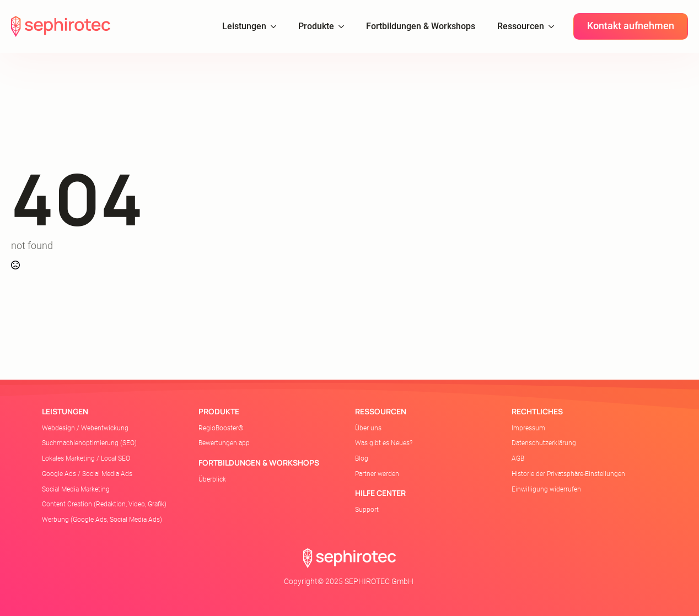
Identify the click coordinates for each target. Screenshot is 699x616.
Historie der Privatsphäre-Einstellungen (568, 474)
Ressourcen (521, 26)
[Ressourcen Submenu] (555, 26)
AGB (518, 458)
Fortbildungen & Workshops (421, 26)
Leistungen (244, 26)
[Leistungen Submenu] (277, 26)
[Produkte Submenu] (345, 26)
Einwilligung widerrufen (546, 489)
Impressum (528, 428)
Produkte (316, 26)
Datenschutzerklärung (544, 443)
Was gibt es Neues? (384, 443)
